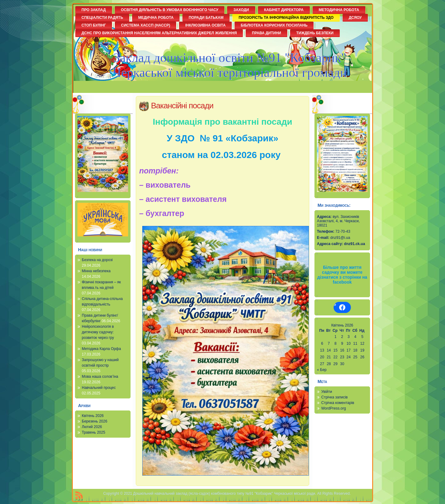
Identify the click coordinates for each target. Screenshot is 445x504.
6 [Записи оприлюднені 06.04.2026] (322, 344)
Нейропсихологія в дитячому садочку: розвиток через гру (98, 332)
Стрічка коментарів (338, 403)
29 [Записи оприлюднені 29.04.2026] (335, 364)
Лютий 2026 (92, 427)
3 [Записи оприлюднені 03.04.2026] (349, 337)
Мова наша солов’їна (100, 377)
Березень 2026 (95, 421)
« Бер (322, 370)
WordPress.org (334, 408)
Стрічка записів (335, 397)
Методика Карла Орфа (101, 349)
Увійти (327, 392)
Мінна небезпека (96, 271)
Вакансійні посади (182, 106)
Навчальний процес (99, 388)
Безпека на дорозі (97, 260)
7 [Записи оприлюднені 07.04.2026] (329, 344)
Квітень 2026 (93, 416)
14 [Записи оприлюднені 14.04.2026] (329, 350)
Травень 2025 (94, 432)
